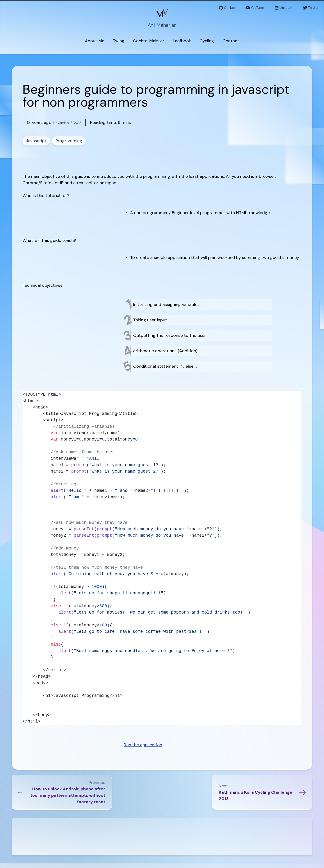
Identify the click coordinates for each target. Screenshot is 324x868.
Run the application (143, 745)
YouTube (255, 8)
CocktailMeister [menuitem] (149, 41)
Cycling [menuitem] (207, 41)
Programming (69, 141)
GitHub (227, 8)
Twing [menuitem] (119, 41)
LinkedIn (283, 8)
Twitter (311, 8)
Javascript (36, 141)
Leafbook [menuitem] (182, 41)
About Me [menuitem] (95, 41)
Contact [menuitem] (231, 41)
